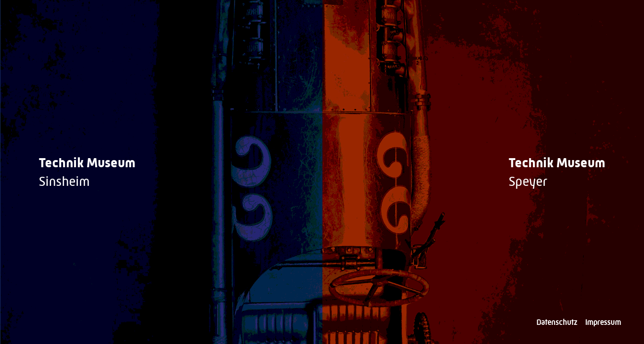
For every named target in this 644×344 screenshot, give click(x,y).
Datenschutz (557, 322)
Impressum (603, 322)
